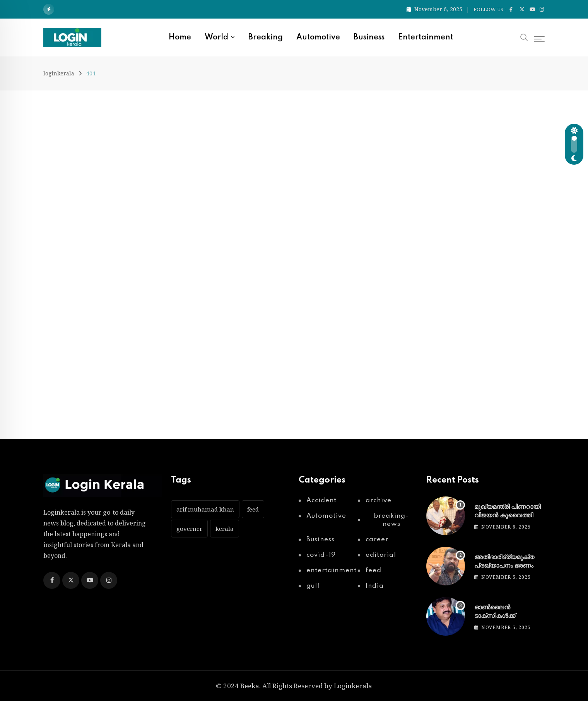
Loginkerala (353, 686)
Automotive (318, 38)
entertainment (426, 38)
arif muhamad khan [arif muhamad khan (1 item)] (205, 509)
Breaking (266, 38)
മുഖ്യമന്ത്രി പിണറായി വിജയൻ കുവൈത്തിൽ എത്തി (507, 516)
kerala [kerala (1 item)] (225, 529)
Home (180, 38)
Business (369, 38)
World (216, 38)
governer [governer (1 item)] (189, 529)
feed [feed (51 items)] (253, 509)
